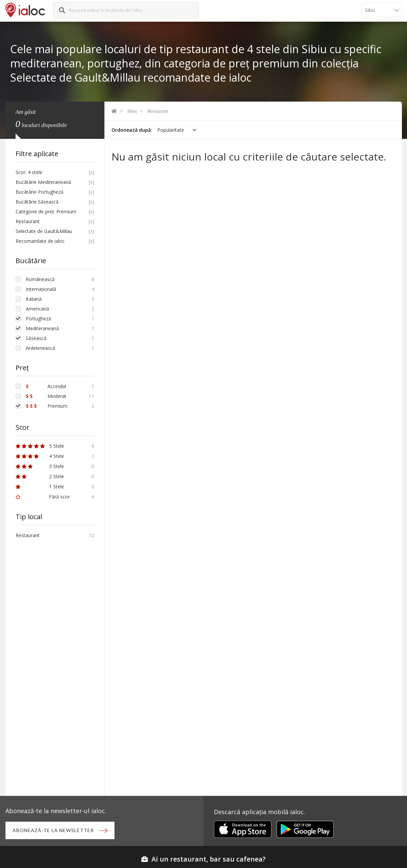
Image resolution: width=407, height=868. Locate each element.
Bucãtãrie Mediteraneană (43, 182)
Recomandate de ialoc (40, 241)
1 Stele (40, 486)
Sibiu (132, 111)
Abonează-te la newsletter (53, 830)
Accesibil (46, 386)
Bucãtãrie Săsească (37, 202)
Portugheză (38, 319)
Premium (47, 406)
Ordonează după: (132, 130)
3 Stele (40, 466)
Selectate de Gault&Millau (44, 231)
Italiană (34, 299)
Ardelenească (40, 348)
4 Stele (40, 456)
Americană (37, 309)
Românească (40, 279)
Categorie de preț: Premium (46, 211)
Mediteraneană (42, 328)
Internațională (41, 289)
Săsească (36, 338)
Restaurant (158, 111)
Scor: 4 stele (29, 172)
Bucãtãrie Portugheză (39, 192)
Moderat (46, 396)
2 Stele (40, 476)
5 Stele (40, 446)
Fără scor (43, 497)
